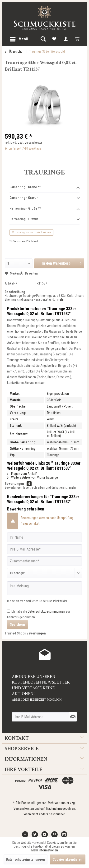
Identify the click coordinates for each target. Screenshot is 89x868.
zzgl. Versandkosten (30, 143)
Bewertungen (14, 484)
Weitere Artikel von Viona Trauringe (33, 478)
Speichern (17, 625)
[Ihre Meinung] (44, 588)
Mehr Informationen (45, 850)
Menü (19, 38)
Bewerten (29, 273)
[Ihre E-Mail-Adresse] (44, 549)
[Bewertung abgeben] (44, 573)
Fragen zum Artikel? (22, 474)
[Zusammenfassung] (44, 561)
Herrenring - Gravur (44, 219)
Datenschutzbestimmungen (46, 611)
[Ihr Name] (44, 537)
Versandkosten (24, 808)
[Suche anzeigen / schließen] (43, 39)
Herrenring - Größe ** (44, 209)
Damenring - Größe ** (44, 187)
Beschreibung (15, 292)
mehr (60, 299)
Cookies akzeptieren (68, 859)
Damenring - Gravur (44, 198)
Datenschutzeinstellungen (26, 859)
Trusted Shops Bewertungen (25, 633)
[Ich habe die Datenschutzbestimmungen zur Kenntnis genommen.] (9, 611)
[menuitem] (19, 39)
